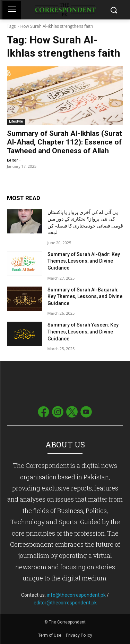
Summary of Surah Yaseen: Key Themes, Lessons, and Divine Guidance (83, 332)
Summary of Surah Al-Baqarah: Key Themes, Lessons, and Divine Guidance (85, 296)
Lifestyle (16, 121)
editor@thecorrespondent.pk (65, 603)
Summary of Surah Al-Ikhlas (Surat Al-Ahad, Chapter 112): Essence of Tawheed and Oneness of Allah (64, 142)
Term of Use (50, 635)
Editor (12, 160)
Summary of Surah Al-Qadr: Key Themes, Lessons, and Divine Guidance (84, 261)
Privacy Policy (79, 635)
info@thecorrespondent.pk (76, 595)
